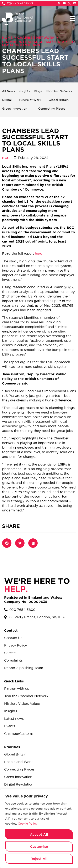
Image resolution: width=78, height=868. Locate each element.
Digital (7, 100)
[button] (72, 19)
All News (8, 91)
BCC (6, 158)
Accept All (39, 834)
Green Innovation (15, 109)
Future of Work (30, 100)
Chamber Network (36, 38)
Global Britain (59, 100)
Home (7, 38)
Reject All (39, 859)
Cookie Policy (28, 824)
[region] (39, 829)
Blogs (38, 91)
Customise (39, 846)
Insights (24, 91)
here (38, 253)
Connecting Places (52, 109)
